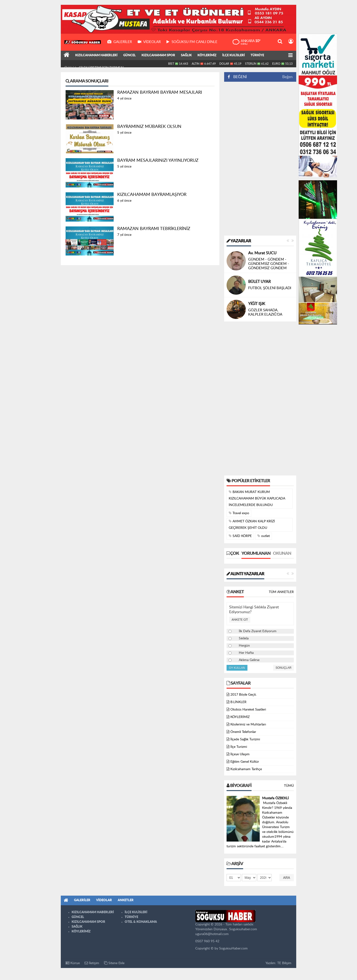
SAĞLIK (186, 55)
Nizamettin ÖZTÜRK (266, 304)
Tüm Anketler (281, 592)
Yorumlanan (256, 554)
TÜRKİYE (257, 55)
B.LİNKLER (238, 702)
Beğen (287, 77)
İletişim (92, 963)
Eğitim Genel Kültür (245, 762)
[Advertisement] (260, 159)
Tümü (289, 786)
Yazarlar (239, 241)
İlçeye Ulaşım (240, 754)
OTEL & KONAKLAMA (141, 922)
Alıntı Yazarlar (245, 574)
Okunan (282, 554)
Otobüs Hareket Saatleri (248, 710)
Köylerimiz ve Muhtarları (248, 724)
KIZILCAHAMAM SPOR (158, 55)
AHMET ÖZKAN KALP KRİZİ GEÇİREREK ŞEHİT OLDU (252, 524)
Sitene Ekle (114, 963)
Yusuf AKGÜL (260, 277)
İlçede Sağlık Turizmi (245, 739)
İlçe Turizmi (239, 747)
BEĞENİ (239, 77)
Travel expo (239, 513)
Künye (73, 963)
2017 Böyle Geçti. (243, 695)
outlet (264, 536)
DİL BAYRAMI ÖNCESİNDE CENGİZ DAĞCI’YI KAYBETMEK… (270, 288)
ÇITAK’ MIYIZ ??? (262, 264)
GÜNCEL (129, 55)
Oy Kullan (237, 668)
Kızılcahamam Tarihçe (246, 769)
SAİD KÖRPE (240, 536)
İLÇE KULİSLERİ (234, 55)
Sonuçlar (283, 668)
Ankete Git (240, 620)
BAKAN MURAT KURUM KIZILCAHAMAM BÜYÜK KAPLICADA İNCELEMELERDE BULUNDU (257, 498)
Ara (287, 878)
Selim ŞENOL (259, 257)
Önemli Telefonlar (243, 732)
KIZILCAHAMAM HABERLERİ (96, 55)
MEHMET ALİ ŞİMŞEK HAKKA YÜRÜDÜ (107, 64)
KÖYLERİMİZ (207, 55)
